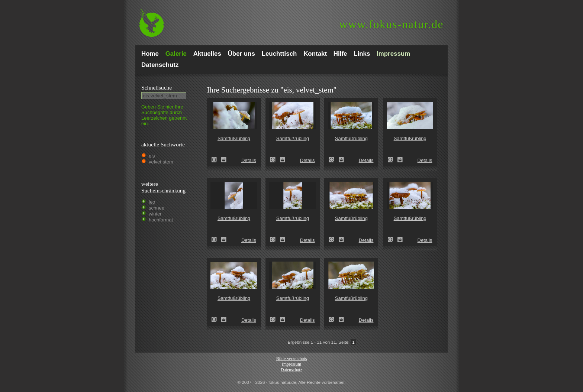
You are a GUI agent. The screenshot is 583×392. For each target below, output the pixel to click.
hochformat (161, 220)
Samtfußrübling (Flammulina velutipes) (216, 160)
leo (152, 202)
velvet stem (161, 162)
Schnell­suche (157, 88)
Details (249, 160)
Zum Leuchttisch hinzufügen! (224, 160)
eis (152, 156)
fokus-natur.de (391, 24)
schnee (157, 208)
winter (155, 214)
